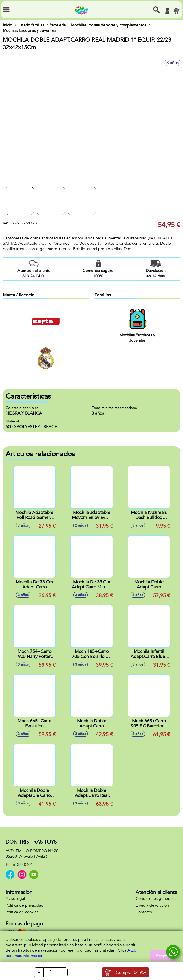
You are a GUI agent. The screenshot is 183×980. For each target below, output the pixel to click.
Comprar (131, 972)
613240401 (23, 865)
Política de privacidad (25, 905)
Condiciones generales (156, 899)
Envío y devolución (152, 905)
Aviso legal (15, 899)
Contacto (144, 912)
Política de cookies (22, 912)
